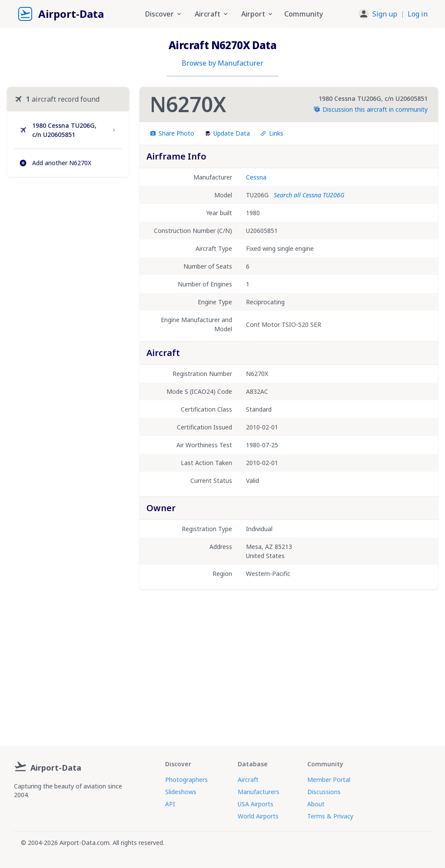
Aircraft (248, 780)
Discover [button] (164, 14)
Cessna (256, 177)
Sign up (385, 14)
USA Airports (256, 804)
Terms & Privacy (330, 816)
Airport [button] (257, 14)
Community (304, 14)
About (316, 804)
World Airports (258, 816)
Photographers (186, 780)
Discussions (324, 792)
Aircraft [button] (212, 14)
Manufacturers (259, 792)
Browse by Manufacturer (222, 63)
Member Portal (329, 780)
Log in (418, 14)
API (170, 804)
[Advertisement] (68, 252)
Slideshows (181, 792)
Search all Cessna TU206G (309, 195)
